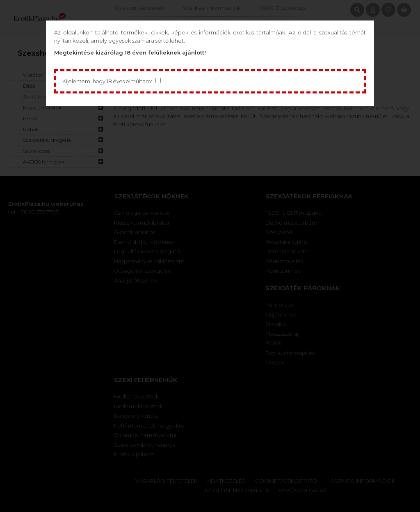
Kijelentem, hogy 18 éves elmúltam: (109, 81)
